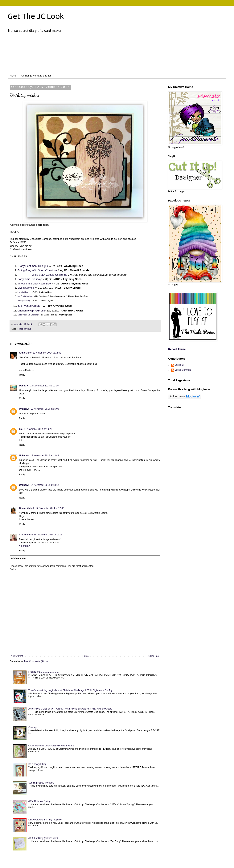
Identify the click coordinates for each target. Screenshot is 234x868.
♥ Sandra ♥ (25, 546)
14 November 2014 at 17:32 (50, 508)
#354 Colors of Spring (39, 801)
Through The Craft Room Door (35, 284)
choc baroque (25, 329)
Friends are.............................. (44, 672)
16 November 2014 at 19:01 (48, 535)
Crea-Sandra (26, 535)
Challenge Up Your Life (31, 311)
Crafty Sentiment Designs (33, 266)
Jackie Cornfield (183, 370)
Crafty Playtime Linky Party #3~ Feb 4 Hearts (51, 746)
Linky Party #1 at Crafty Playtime (45, 820)
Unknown (24, 409)
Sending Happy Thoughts (41, 783)
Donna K (24, 386)
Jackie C (179, 365)
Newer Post (17, 656)
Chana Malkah (27, 508)
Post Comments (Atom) (36, 661)
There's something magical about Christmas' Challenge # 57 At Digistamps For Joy (70, 690)
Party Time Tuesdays (30, 279)
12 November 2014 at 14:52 (47, 353)
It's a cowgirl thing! (38, 764)
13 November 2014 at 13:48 (45, 456)
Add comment (19, 558)
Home (13, 76)
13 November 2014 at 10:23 (38, 429)
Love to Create (24, 292)
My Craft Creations (25, 296)
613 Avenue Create (29, 306)
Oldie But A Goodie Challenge (49, 275)
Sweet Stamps (26, 288)
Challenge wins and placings (36, 76)
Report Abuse (177, 349)
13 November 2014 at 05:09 (45, 409)
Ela (21, 429)
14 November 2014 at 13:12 (45, 485)
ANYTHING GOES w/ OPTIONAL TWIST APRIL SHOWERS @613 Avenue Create (70, 709)
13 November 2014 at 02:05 (45, 386)
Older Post (154, 656)
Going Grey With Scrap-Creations (37, 270)
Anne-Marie (25, 353)
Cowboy (33, 727)
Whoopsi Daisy (24, 301)
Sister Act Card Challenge (29, 315)
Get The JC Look (36, 16)
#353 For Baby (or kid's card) (43, 838)
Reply (22, 375)
